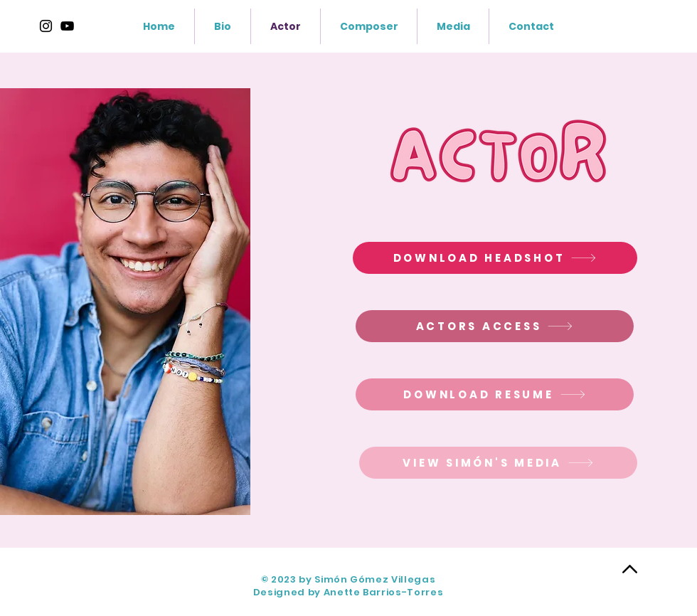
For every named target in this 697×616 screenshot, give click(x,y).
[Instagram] (46, 26)
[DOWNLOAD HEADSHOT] (495, 258)
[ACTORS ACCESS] (495, 326)
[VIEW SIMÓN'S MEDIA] (498, 463)
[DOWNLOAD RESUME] (495, 394)
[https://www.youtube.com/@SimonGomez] (67, 26)
